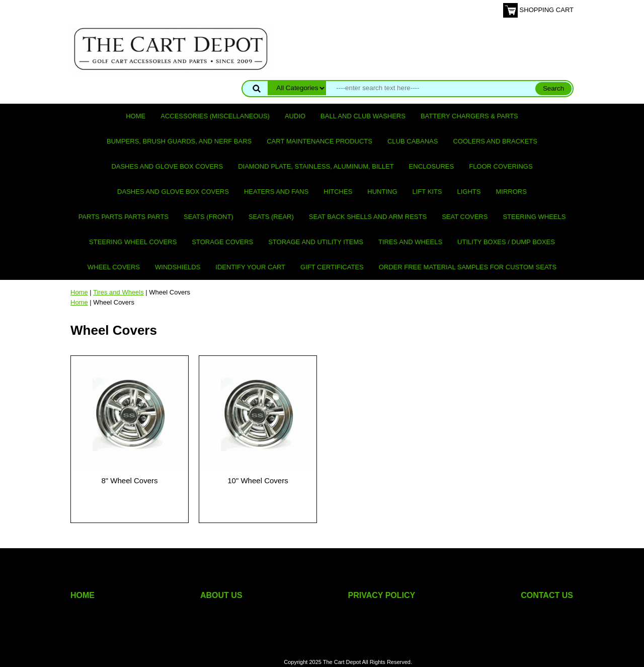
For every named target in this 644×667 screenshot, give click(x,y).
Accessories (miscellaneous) (215, 116)
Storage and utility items (316, 242)
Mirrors (511, 192)
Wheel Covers (114, 267)
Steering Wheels (534, 217)
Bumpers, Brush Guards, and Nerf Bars (179, 141)
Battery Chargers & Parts (469, 116)
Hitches (338, 192)
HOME (83, 595)
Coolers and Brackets (495, 141)
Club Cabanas (413, 141)
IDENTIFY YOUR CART (250, 267)
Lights (469, 192)
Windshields (178, 267)
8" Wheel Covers (129, 480)
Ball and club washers (363, 116)
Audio (295, 116)
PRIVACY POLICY (382, 595)
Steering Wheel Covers (133, 242)
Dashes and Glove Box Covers (167, 166)
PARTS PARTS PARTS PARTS (124, 217)
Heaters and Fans (276, 192)
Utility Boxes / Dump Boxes (506, 242)
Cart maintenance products (319, 141)
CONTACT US (547, 595)
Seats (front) (209, 217)
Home (136, 116)
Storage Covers (222, 242)
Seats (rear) (271, 217)
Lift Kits (427, 192)
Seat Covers (465, 217)
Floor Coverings (501, 166)
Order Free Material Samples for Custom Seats (468, 267)
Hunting (382, 192)
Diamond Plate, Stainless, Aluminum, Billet (316, 166)
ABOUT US (221, 595)
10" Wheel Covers (258, 480)
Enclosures (432, 166)
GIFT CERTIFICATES (332, 267)
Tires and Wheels (410, 242)
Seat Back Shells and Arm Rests (368, 217)
